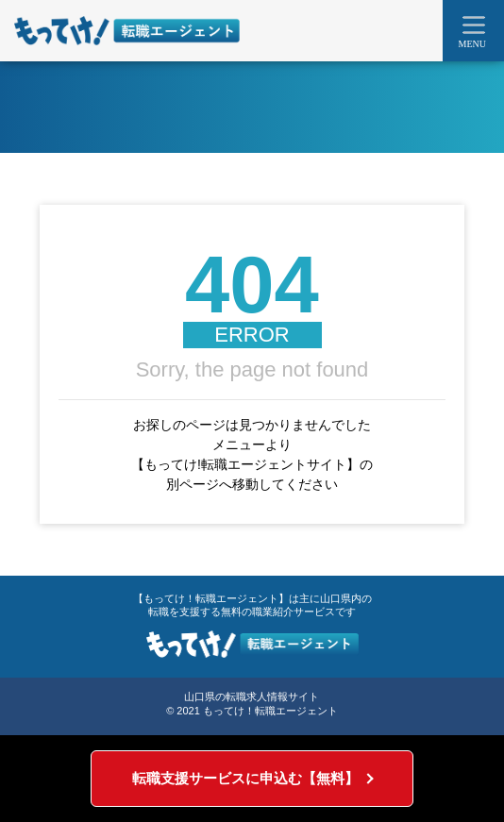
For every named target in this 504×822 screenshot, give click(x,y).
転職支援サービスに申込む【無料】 (245, 778)
